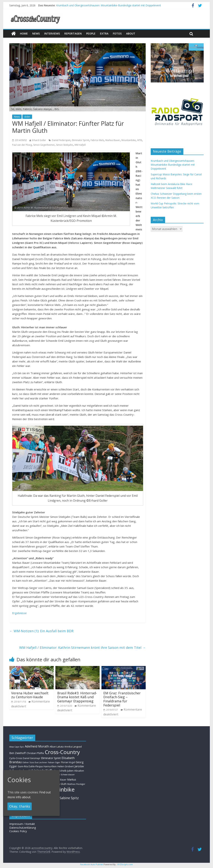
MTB (140, 140)
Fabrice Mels (97, 140)
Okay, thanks (20, 806)
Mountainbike (129, 140)
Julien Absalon (76, 771)
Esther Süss (28, 762)
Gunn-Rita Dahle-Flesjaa (30, 766)
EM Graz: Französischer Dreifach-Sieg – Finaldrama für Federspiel (122, 699)
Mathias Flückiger (76, 784)
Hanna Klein (50, 766)
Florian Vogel (68, 762)
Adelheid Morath (37, 746)
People (91, 33)
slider (27, 117)
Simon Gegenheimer (44, 145)
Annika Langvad (73, 747)
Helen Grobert (66, 766)
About (131, 33)
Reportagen (73, 33)
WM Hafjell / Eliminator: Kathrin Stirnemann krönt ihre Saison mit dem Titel (82, 648)
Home (24, 33)
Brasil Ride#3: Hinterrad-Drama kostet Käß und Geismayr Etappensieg (77, 697)
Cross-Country (62, 752)
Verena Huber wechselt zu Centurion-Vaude (30, 695)
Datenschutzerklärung (23, 828)
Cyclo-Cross (16, 758)
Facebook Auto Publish (92, 864)
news (36, 33)
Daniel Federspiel (61, 140)
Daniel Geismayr (32, 758)
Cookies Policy (18, 831)
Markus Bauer (113, 140)
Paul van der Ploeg (22, 145)
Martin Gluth (60, 784)
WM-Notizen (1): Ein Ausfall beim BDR (41, 631)
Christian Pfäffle (35, 753)
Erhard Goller (39, 140)
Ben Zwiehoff (18, 753)
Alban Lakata (57, 747)
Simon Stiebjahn (65, 145)
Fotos (117, 33)
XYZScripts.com (125, 864)
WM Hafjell (80, 145)
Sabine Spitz (69, 798)
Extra (104, 33)
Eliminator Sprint (80, 140)
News (17, 117)
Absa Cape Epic (17, 747)
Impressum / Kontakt (22, 824)
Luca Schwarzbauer (65, 774)
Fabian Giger (54, 762)
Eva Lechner (41, 762)
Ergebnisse (19, 613)
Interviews (52, 33)
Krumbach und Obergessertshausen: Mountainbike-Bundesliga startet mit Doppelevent (109, 5)
